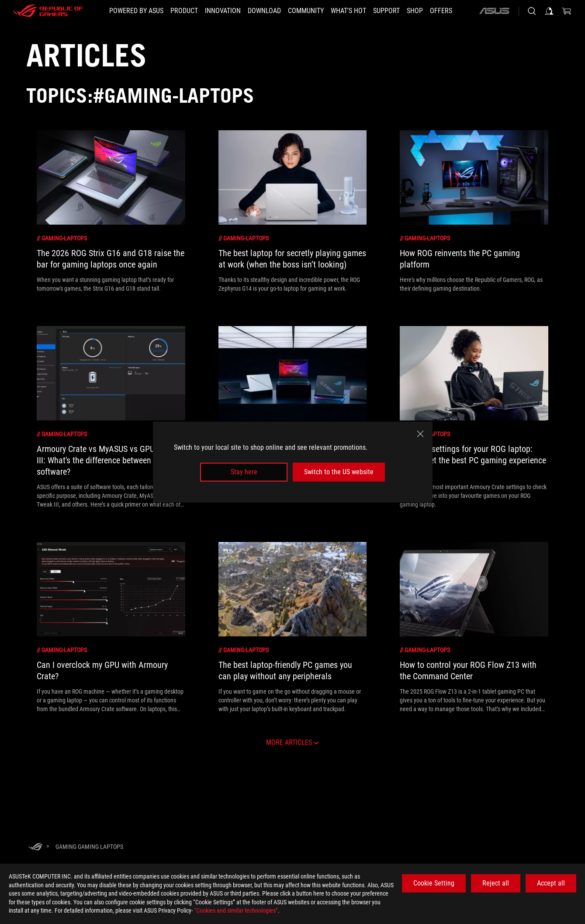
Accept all (551, 883)
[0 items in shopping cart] (567, 11)
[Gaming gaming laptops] (89, 847)
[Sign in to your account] (549, 11)
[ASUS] (494, 11)
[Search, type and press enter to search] (532, 11)
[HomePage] (35, 847)
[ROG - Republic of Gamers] (48, 11)
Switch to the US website (339, 472)
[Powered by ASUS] (136, 11)
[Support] (386, 11)
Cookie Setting (434, 883)
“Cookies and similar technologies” (236, 910)
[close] (420, 434)
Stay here (244, 472)
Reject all (496, 883)
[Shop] (415, 11)
